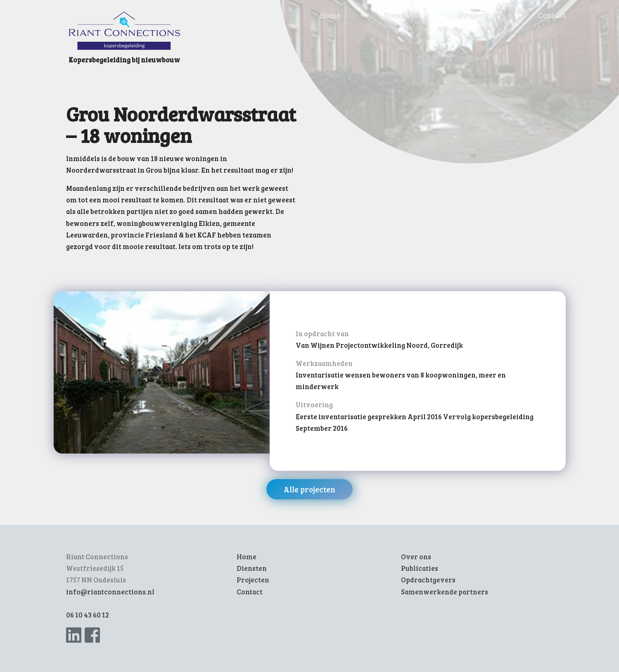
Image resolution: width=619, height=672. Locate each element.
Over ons (416, 557)
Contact (552, 15)
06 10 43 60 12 (88, 615)
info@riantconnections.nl (110, 592)
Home (330, 15)
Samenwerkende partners (445, 592)
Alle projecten (309, 489)
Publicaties (420, 568)
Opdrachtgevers (428, 580)
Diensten (400, 15)
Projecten (477, 15)
